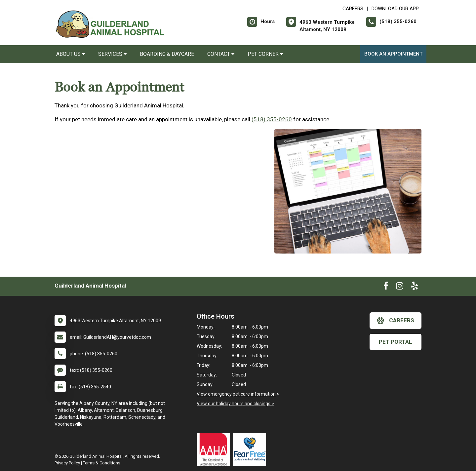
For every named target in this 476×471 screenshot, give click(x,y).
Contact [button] (221, 54)
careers (396, 321)
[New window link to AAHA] (215, 450)
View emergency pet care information (236, 394)
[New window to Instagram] (400, 287)
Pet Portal (396, 342)
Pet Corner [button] (265, 54)
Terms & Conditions (102, 463)
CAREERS (353, 9)
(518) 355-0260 (272, 119)
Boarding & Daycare (167, 54)
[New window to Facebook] (386, 287)
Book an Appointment (393, 54)
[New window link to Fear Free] (251, 450)
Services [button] (112, 54)
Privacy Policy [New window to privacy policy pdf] (67, 463)
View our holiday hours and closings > (235, 404)
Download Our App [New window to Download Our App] (395, 9)
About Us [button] (71, 54)
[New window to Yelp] (415, 287)
